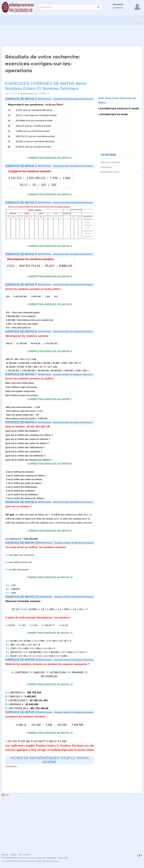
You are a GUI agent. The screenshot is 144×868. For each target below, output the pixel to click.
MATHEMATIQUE (110, 172)
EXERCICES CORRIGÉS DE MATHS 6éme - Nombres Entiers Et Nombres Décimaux (47, 86)
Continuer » (12, 767)
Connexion (118, 8)
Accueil (5, 855)
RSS (5, 795)
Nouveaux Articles (110, 162)
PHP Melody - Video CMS (57, 858)
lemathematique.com (29, 94)
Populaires (106, 167)
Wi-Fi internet (25, 855)
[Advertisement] (72, 35)
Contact (13, 855)
